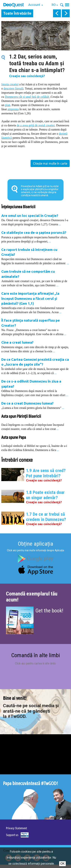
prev (57, 13)
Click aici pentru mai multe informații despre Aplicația (35, 550)
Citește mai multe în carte (50, 163)
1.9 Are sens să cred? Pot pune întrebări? (46, 473)
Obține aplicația (35, 544)
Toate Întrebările (17, 13)
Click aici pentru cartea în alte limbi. (36, 663)
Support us (12, 835)
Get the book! (49, 611)
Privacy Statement (16, 828)
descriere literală (13, 88)
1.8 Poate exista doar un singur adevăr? (45, 495)
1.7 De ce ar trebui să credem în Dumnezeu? (46, 517)
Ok (62, 864)
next (66, 13)
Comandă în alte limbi (36, 655)
